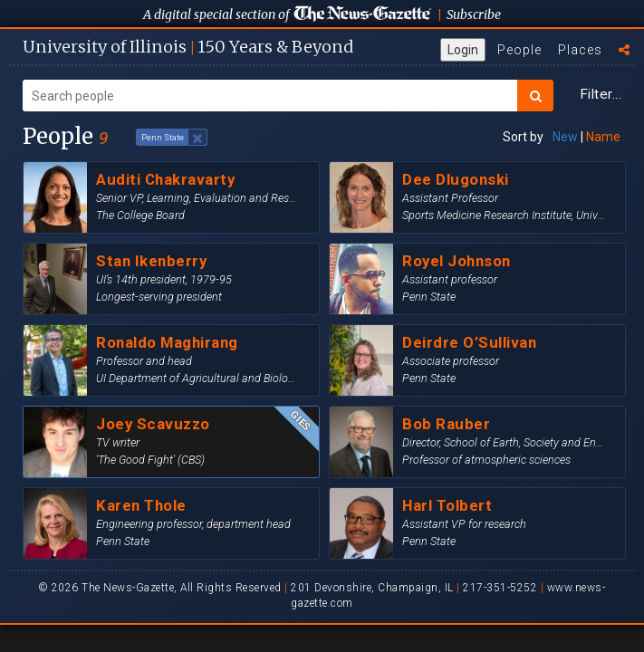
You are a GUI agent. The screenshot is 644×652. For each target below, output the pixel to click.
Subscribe (474, 14)
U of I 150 (188, 47)
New (565, 137)
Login (463, 50)
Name (603, 137)
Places (580, 50)
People (519, 50)
